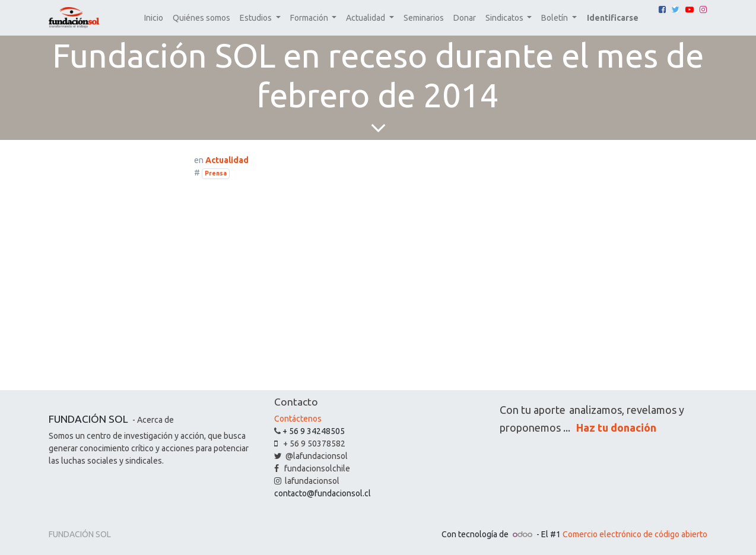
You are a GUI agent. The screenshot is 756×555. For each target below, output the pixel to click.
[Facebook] (662, 9)
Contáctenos (298, 419)
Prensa (216, 173)
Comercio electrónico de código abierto (635, 534)
